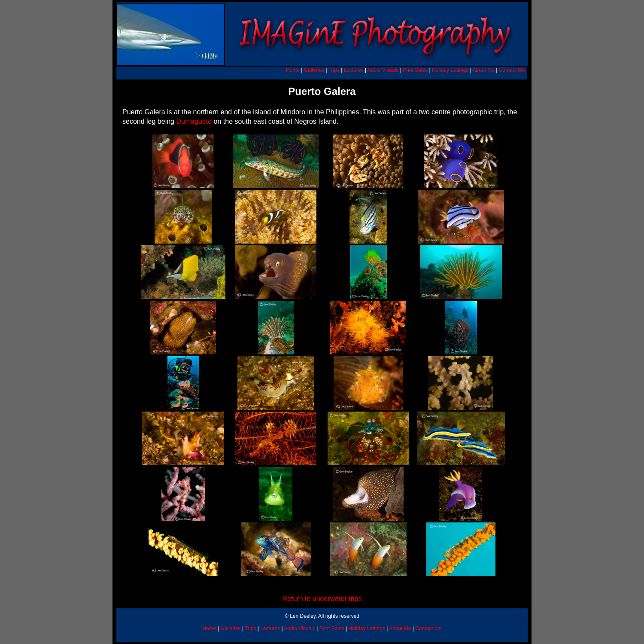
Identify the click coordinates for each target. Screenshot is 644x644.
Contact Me (512, 70)
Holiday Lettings (450, 70)
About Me (483, 70)
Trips (334, 70)
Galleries (314, 70)
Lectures (354, 70)
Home (293, 70)
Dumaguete (194, 121)
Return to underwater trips (322, 599)
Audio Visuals (383, 70)
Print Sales (415, 70)
